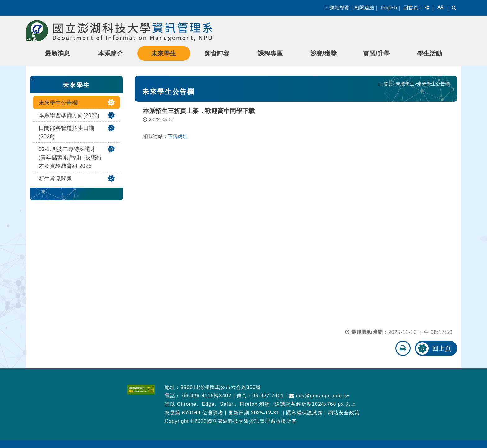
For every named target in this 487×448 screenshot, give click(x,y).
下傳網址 (178, 136)
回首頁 (411, 8)
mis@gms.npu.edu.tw (319, 396)
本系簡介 (111, 53)
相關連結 (364, 8)
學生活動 (430, 53)
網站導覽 (339, 8)
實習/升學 (376, 53)
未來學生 (164, 53)
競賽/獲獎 (323, 53)
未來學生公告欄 (58, 103)
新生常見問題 (55, 179)
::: (327, 8)
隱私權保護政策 (305, 413)
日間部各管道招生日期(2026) (66, 132)
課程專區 (270, 53)
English (389, 8)
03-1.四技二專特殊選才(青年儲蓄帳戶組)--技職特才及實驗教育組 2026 (70, 158)
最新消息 (57, 53)
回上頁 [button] (442, 348)
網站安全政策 (344, 413)
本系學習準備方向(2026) (69, 115)
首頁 (388, 84)
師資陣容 (217, 53)
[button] (427, 8)
